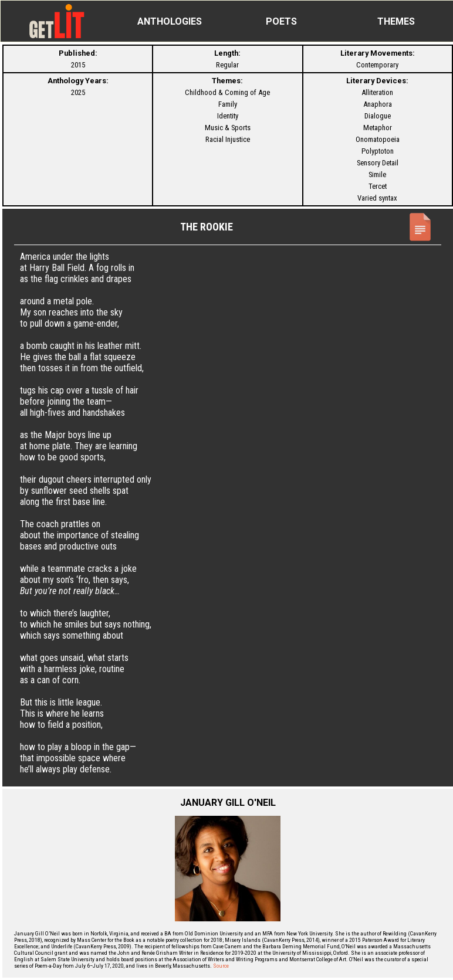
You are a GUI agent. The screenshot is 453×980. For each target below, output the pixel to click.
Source (221, 966)
